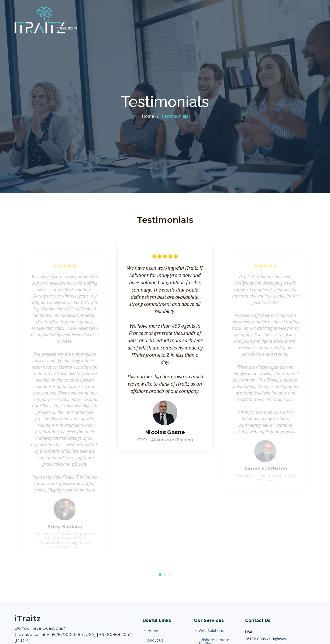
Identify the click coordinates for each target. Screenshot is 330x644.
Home (148, 116)
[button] (160, 575)
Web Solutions (211, 631)
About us (155, 640)
